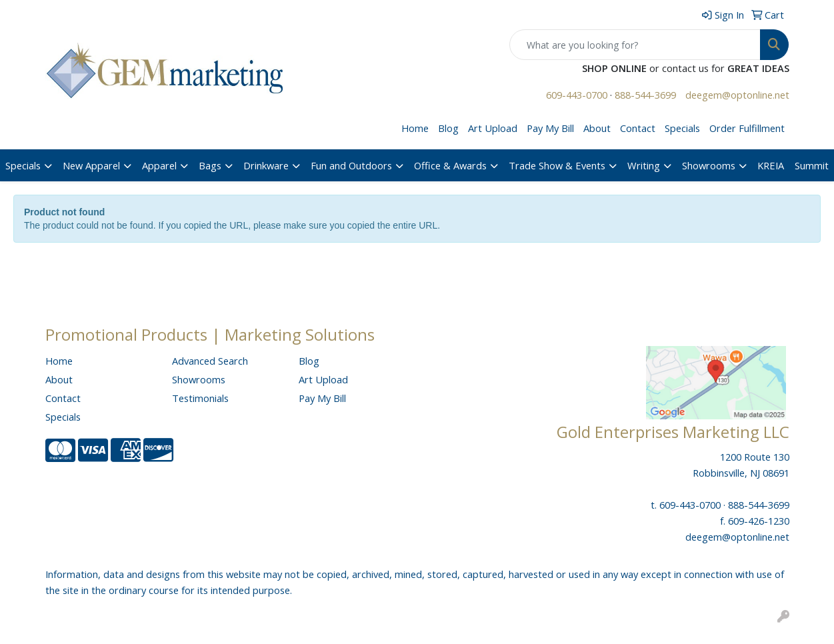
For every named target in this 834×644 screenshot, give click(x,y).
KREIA (771, 165)
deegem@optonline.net (737, 95)
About (597, 128)
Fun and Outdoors (351, 165)
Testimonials (200, 398)
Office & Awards (450, 165)
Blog (448, 128)
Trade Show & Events (557, 165)
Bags (210, 165)
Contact (638, 128)
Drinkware (266, 165)
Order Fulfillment (747, 128)
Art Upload (493, 128)
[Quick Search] (635, 45)
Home (415, 128)
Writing (644, 165)
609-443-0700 (577, 95)
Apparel (159, 165)
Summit (812, 165)
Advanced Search (210, 361)
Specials (682, 128)
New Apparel (91, 165)
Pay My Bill (550, 128)
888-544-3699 (645, 95)
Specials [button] (23, 165)
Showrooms (709, 165)
